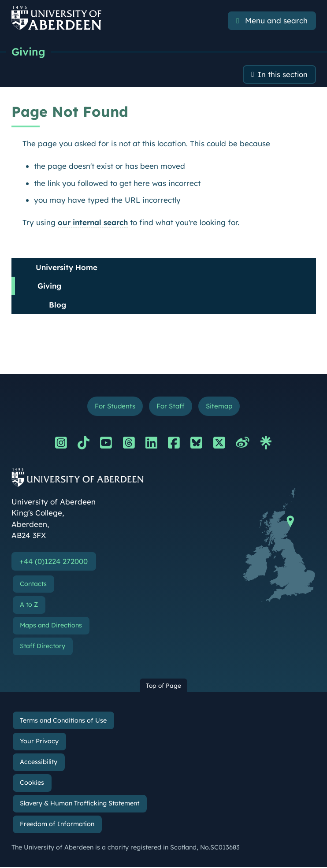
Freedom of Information (57, 825)
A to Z (29, 605)
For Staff (170, 406)
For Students (114, 406)
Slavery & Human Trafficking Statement (80, 804)
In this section (282, 75)
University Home (67, 267)
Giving (28, 52)
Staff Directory (43, 647)
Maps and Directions (51, 626)
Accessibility (39, 762)
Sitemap (219, 406)
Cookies (32, 783)
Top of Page (163, 686)
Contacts (33, 584)
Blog (58, 305)
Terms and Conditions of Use (63, 721)
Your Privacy (39, 742)
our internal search (93, 222)
